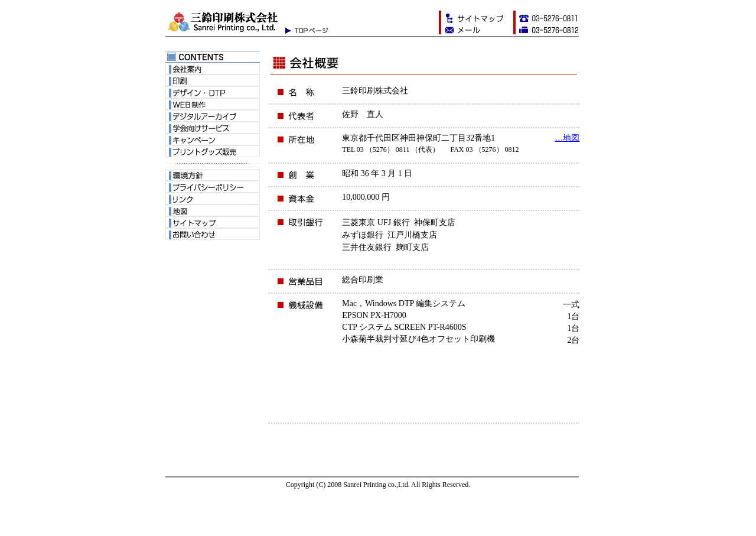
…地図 (567, 138)
